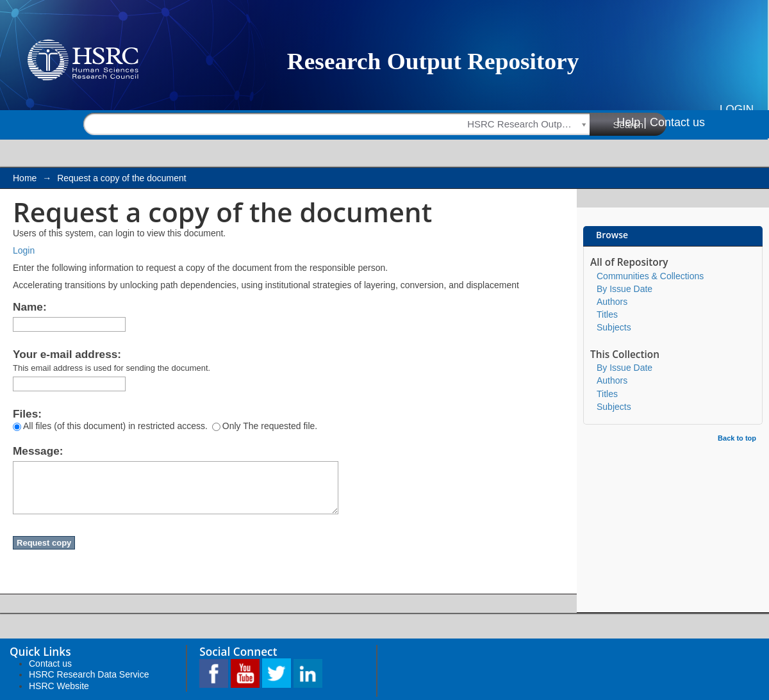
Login (737, 109)
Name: (30, 307)
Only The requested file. (265, 426)
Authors (612, 302)
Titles (607, 314)
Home (25, 178)
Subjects (614, 327)
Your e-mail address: (67, 354)
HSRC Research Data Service (89, 674)
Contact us (677, 122)
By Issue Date (624, 289)
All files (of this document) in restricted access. (110, 426)
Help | (632, 122)
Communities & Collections (650, 276)
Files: (27, 414)
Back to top (737, 438)
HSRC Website (59, 686)
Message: (38, 451)
